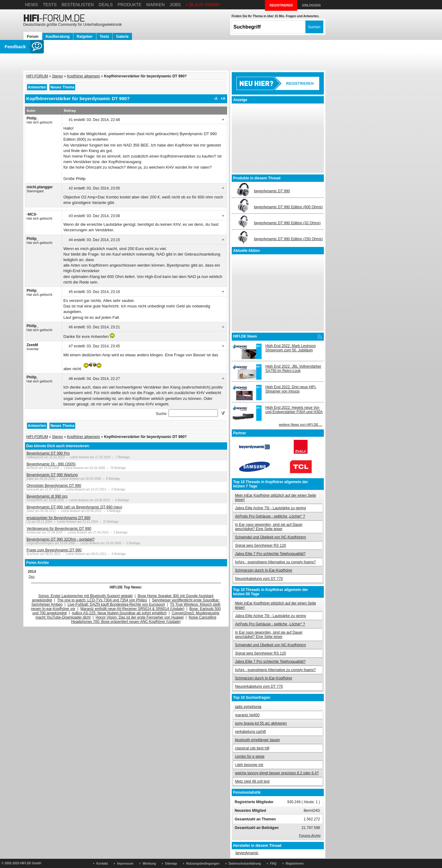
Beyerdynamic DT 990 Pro (48, 453)
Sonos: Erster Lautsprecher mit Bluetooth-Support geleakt (86, 596)
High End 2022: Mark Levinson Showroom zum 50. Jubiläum (291, 348)
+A (223, 99)
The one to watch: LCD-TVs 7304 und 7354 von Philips (102, 600)
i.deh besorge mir (249, 765)
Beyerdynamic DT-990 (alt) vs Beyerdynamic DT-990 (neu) (74, 507)
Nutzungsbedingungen (203, 864)
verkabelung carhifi (251, 732)
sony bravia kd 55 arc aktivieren (261, 723)
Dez (32, 577)
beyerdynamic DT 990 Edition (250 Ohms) (289, 239)
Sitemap (171, 864)
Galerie (122, 37)
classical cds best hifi (252, 748)
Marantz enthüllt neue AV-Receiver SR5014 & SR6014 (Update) (132, 609)
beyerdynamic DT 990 (272, 191)
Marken (156, 5)
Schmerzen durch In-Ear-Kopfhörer (264, 570)
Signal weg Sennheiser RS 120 (261, 545)
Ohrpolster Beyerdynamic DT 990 (54, 486)
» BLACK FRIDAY (203, 5)
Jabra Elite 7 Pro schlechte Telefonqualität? (270, 554)
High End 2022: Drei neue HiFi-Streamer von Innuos (291, 389)
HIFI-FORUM (37, 76)
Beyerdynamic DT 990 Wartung (52, 475)
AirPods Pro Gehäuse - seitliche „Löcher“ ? (270, 516)
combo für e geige (250, 757)
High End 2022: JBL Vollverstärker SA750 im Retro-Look (293, 369)
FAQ (273, 864)
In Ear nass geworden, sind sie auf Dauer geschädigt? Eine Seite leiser (269, 527)
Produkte (130, 5)
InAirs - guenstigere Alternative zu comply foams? (275, 562)
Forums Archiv (310, 835)
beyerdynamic (247, 853)
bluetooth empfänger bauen (258, 740)
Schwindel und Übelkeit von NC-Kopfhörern (271, 537)
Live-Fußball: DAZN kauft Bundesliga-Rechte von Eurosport (116, 604)
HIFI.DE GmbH (31, 863)
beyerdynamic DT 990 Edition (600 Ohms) (289, 207)
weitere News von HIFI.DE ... (300, 424)
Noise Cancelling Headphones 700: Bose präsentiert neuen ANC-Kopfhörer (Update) (144, 620)
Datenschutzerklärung (245, 864)
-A (216, 99)
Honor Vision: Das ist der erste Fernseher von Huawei (140, 617)
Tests (50, 5)
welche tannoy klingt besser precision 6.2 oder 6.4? (277, 773)
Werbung (149, 864)
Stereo (58, 76)
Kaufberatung (58, 37)
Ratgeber (85, 37)
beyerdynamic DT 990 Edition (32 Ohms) (287, 223)
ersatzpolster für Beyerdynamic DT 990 (59, 518)
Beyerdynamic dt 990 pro (47, 496)
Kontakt (102, 864)
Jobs (175, 5)
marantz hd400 (247, 715)
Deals (106, 5)
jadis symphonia (248, 707)
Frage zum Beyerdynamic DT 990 (54, 550)
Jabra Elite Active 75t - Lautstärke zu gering (271, 508)
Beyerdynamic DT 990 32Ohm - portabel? (61, 539)
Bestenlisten (78, 5)
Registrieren (295, 864)
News (32, 5)
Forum (33, 37)
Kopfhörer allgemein (83, 76)
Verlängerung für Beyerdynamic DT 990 (59, 529)
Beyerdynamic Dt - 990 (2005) (51, 464)
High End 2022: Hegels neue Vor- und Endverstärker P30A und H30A (294, 410)
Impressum (125, 864)
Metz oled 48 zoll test (252, 781)
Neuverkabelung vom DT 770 (259, 579)
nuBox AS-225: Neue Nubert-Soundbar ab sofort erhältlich (119, 613)
